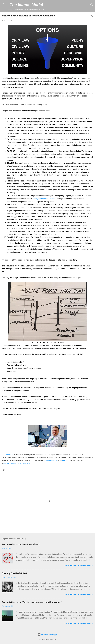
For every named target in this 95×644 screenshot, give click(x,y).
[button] (92, 16)
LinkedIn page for (18, 463)
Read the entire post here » (79, 566)
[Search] (92, 5)
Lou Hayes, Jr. (8, 454)
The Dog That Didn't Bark (15, 573)
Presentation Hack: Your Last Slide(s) (21, 544)
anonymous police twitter (43, 199)
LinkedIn (66, 460)
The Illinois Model (26, 5)
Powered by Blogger (48, 634)
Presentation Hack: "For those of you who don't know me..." (32, 602)
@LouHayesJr (51, 460)
